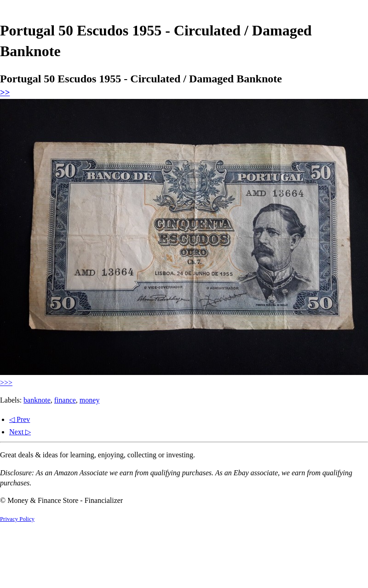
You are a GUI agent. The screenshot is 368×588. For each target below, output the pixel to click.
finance (65, 400)
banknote (37, 400)
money (90, 400)
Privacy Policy (17, 519)
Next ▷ (20, 432)
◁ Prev (20, 419)
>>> (6, 383)
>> (5, 92)
